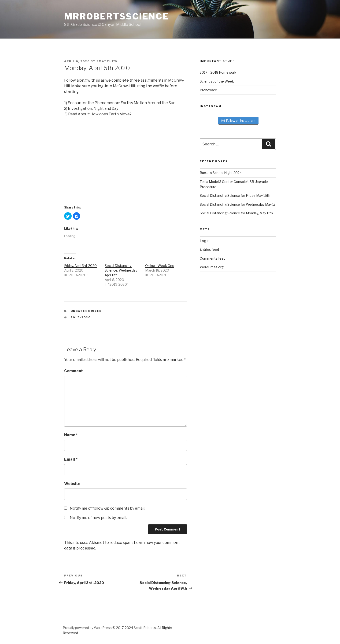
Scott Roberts (145, 628)
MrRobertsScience (116, 16)
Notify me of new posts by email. (98, 518)
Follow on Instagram (238, 121)
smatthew (107, 61)
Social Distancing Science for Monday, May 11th (236, 213)
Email (71, 459)
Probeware (208, 90)
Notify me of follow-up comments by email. (107, 508)
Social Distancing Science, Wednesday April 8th (121, 270)
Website (72, 484)
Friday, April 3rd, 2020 (80, 266)
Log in (205, 241)
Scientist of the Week (217, 81)
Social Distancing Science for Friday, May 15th (235, 195)
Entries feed (209, 249)
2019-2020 (81, 317)
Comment (74, 371)
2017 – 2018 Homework (218, 72)
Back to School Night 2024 (221, 173)
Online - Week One (160, 266)
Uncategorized (86, 311)
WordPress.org (212, 267)
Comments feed (213, 258)
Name (71, 435)
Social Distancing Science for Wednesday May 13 (238, 204)
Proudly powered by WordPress (87, 628)
